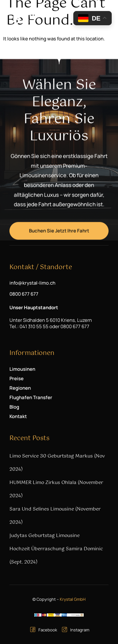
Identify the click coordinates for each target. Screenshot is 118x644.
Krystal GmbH (73, 599)
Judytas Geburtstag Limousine (45, 536)
